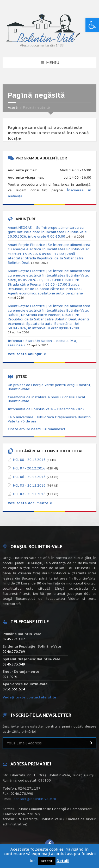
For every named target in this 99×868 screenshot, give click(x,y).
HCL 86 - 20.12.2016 (29, 477)
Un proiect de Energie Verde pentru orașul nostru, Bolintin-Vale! (49, 387)
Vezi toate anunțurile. (27, 354)
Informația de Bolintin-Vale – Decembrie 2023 (46, 409)
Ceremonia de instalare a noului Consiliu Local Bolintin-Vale (47, 399)
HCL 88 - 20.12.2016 (29, 460)
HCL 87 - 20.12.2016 (29, 468)
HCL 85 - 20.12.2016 (29, 485)
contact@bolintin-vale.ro (35, 799)
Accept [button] (47, 861)
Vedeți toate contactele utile (29, 697)
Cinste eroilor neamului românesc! (36, 429)
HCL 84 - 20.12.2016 (29, 494)
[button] (92, 25)
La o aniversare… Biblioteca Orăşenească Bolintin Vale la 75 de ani (49, 419)
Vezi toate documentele (30, 503)
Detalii (63, 861)
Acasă (13, 107)
